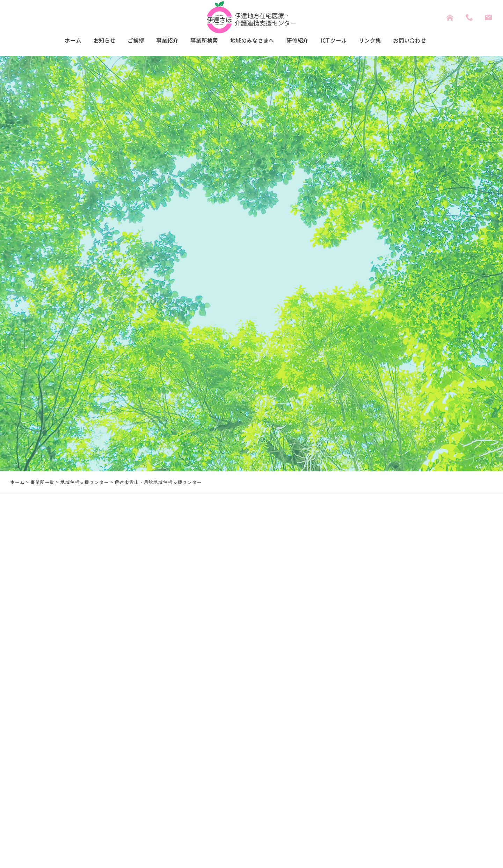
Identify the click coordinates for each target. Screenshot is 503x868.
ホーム (50, 41)
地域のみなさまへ (252, 41)
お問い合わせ (431, 41)
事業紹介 (155, 41)
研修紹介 (304, 41)
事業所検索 (197, 41)
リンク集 (386, 41)
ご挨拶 (120, 41)
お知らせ (85, 41)
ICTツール (345, 41)
